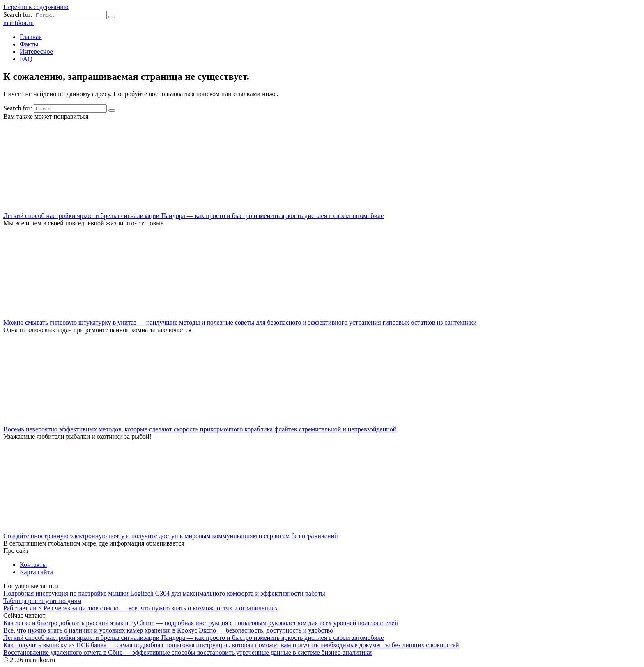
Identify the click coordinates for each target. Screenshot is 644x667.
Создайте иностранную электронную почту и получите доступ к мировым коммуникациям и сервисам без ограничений (171, 536)
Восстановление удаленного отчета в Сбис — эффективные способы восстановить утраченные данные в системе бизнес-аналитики (187, 652)
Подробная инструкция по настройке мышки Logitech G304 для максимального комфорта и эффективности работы (164, 593)
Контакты (33, 565)
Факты (29, 44)
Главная (31, 37)
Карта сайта (36, 572)
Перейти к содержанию (36, 7)
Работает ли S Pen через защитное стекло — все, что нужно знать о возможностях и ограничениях (141, 608)
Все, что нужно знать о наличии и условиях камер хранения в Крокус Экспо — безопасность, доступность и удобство (168, 630)
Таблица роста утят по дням (42, 601)
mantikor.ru (18, 23)
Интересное (36, 52)
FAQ (26, 59)
